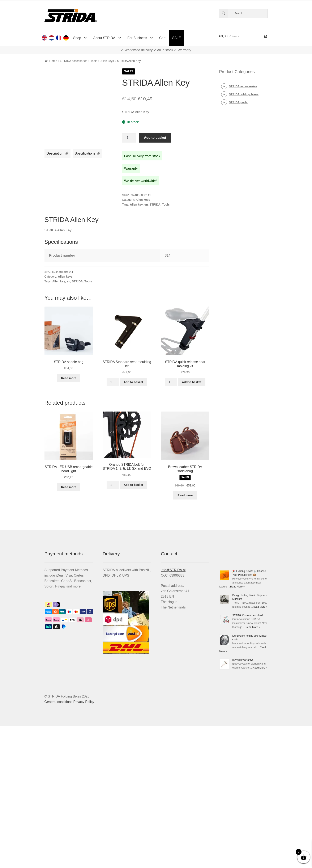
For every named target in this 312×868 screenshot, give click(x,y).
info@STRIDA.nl (173, 570)
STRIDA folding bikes (244, 94)
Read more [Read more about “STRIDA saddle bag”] (69, 378)
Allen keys (107, 61)
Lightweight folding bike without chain (240, 753)
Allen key (136, 205)
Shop (77, 38)
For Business (137, 38)
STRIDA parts (238, 102)
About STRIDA (104, 38)
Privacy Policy (84, 844)
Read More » (253, 615)
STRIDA (155, 205)
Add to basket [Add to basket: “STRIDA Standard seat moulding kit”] (133, 382)
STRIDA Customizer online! (234, 705)
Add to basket (155, 138)
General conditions (58, 844)
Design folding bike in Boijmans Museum (242, 656)
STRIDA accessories (74, 61)
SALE (177, 38)
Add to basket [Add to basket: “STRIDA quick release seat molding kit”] (192, 382)
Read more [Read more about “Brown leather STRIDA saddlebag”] (185, 495)
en (146, 205)
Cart (162, 38)
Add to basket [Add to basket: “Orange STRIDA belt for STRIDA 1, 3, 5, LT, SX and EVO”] (133, 485)
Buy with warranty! (229, 802)
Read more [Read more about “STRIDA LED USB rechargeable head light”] (69, 487)
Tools (94, 61)
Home (53, 61)
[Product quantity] (129, 138)
